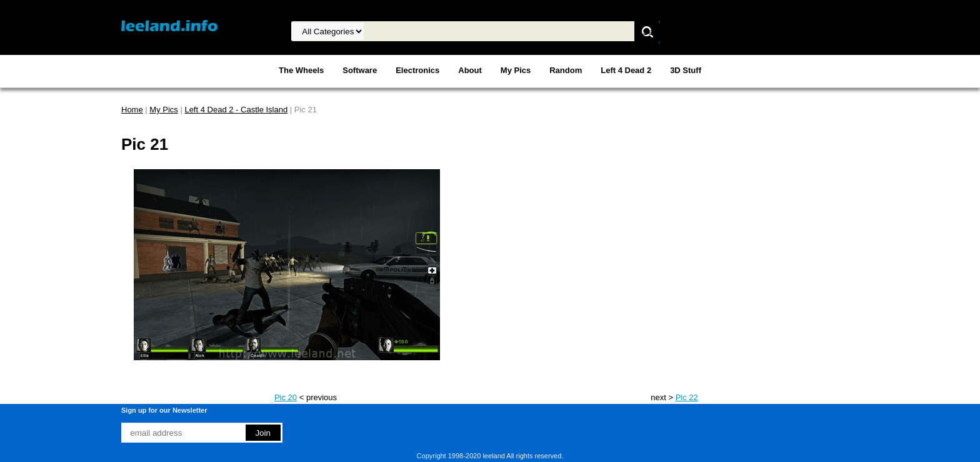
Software (360, 70)
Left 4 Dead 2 (626, 70)
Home (132, 110)
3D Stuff (686, 70)
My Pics (516, 70)
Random (566, 70)
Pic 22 (687, 397)
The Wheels (301, 70)
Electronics (417, 70)
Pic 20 (286, 397)
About (470, 70)
